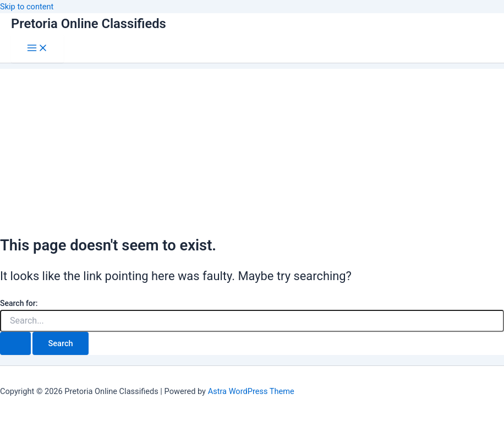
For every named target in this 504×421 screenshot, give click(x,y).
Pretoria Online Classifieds (89, 24)
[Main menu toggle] (37, 49)
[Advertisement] (252, 146)
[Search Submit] (15, 344)
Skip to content (27, 7)
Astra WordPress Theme (251, 391)
